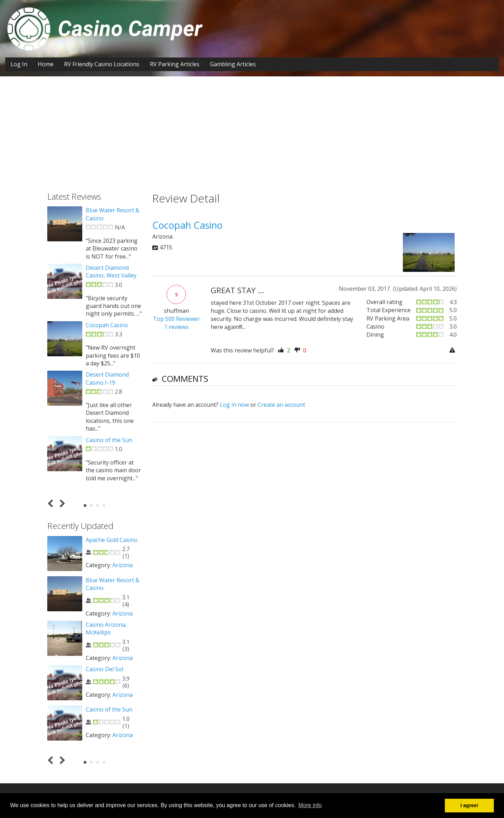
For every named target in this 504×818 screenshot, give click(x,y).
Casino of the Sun (109, 440)
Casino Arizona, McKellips (106, 628)
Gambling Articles (233, 64)
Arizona (122, 565)
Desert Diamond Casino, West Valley (111, 271)
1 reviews (176, 327)
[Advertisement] (252, 139)
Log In (19, 64)
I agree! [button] (470, 805)
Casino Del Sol (104, 669)
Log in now (234, 405)
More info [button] (310, 805)
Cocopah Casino (107, 325)
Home (46, 64)
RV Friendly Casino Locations (102, 64)
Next (61, 504)
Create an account (281, 405)
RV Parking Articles (175, 64)
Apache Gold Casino (112, 540)
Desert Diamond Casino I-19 (107, 378)
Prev (52, 504)
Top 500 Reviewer (176, 319)
